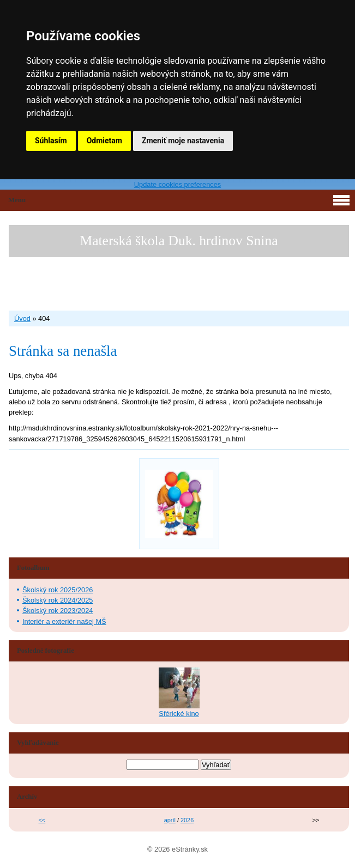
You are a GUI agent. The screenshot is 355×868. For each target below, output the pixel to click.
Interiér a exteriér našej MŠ (64, 621)
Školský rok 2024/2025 (58, 600)
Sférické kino (179, 714)
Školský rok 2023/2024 (58, 611)
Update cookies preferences (177, 184)
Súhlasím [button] (51, 141)
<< (42, 820)
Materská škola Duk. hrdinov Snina (179, 241)
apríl (170, 820)
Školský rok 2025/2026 (58, 590)
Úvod (22, 318)
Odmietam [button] (104, 141)
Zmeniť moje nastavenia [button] (183, 141)
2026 (187, 820)
